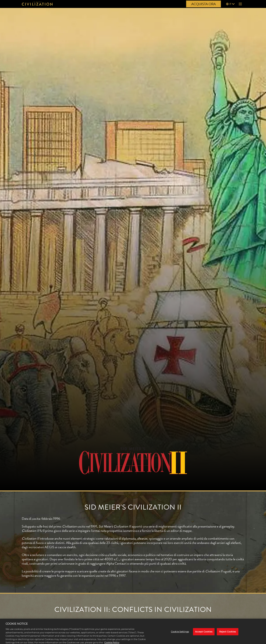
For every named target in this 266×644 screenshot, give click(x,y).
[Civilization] (37, 4)
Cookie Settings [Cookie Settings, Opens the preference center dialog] (180, 633)
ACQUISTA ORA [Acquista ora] (204, 4)
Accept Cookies (204, 633)
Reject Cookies (228, 633)
